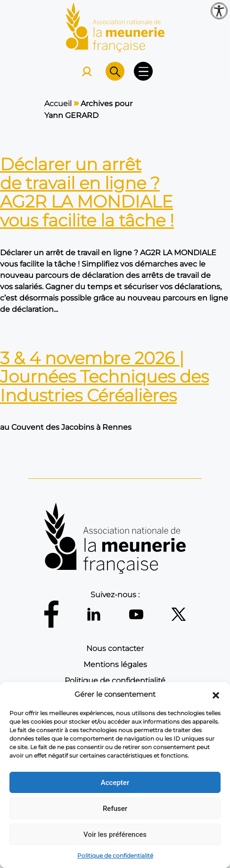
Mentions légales (115, 664)
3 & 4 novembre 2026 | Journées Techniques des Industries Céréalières (104, 377)
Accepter (115, 783)
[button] (216, 694)
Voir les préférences (115, 835)
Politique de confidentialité (115, 855)
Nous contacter (115, 648)
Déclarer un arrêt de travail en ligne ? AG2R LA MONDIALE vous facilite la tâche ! (87, 192)
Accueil (58, 104)
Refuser (115, 809)
